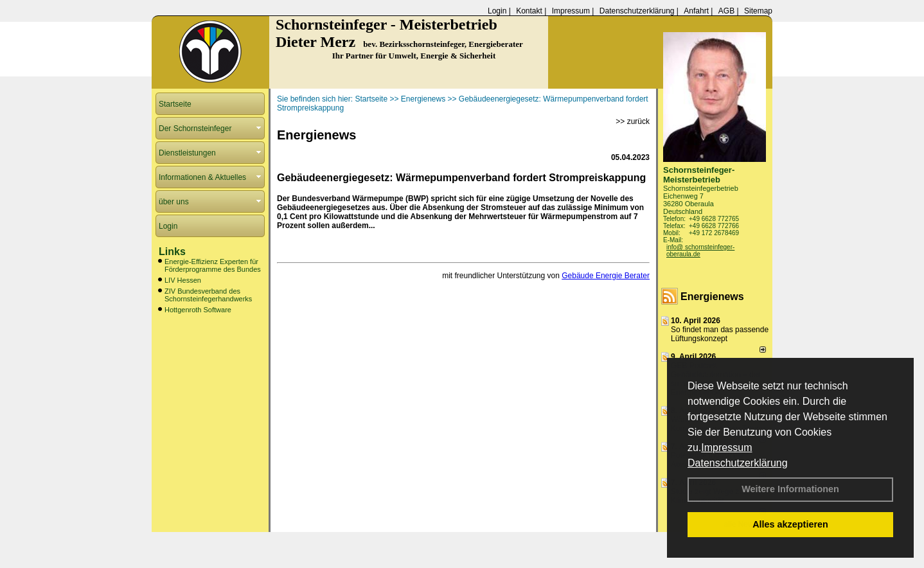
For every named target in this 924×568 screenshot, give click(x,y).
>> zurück (633, 121)
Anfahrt (696, 11)
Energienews (712, 297)
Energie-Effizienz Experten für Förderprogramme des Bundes (213, 265)
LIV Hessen (183, 280)
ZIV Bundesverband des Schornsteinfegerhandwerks (208, 295)
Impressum (726, 448)
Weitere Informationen (790, 489)
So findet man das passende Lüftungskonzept (720, 334)
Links (172, 252)
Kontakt (529, 11)
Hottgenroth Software (198, 310)
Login (497, 11)
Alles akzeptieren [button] (790, 524)
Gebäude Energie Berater (606, 276)
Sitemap (758, 11)
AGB (726, 11)
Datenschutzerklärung (738, 463)
